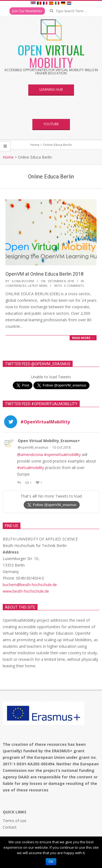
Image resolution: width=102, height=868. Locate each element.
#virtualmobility (31, 468)
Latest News (38, 286)
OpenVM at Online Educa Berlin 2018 (44, 274)
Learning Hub (51, 89)
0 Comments (74, 286)
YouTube (51, 124)
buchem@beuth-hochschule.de (30, 585)
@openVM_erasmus (33, 447)
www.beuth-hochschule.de (26, 591)
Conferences (16, 286)
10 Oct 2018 (61, 447)
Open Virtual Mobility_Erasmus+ (49, 441)
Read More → (83, 338)
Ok (51, 862)
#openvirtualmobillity (62, 455)
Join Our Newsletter (27, 11)
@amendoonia (30, 455)
